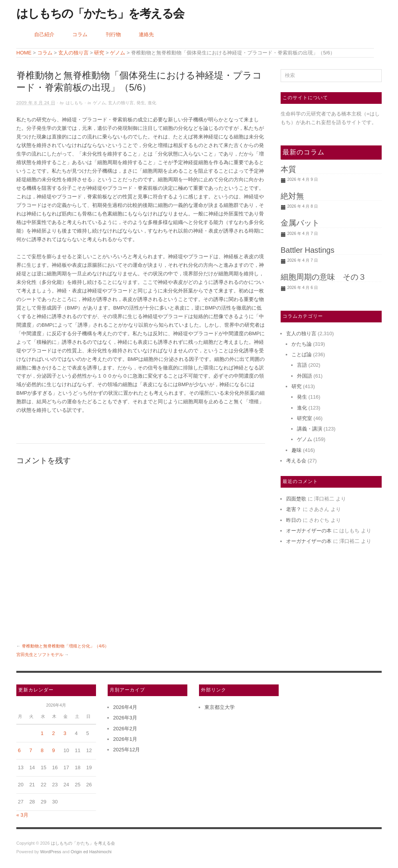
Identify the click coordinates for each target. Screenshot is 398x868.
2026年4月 (125, 707)
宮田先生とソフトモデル (40, 654)
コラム (80, 34)
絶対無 (292, 196)
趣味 (297, 450)
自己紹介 (44, 34)
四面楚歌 (296, 499)
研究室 (305, 418)
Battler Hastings (307, 250)
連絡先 (146, 34)
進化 (152, 103)
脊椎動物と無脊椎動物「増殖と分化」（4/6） (65, 646)
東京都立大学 (220, 707)
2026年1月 (125, 739)
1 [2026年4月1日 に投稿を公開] (42, 733)
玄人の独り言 (121, 103)
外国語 (305, 376)
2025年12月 (127, 750)
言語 (302, 365)
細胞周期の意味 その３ (323, 277)
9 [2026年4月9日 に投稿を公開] (53, 750)
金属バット (300, 223)
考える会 (296, 461)
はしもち (74, 103)
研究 (297, 386)
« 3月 (22, 815)
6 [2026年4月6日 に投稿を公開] (19, 750)
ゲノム (99, 103)
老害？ (294, 509)
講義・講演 (310, 429)
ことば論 (302, 354)
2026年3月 (125, 718)
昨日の (294, 520)
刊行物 (113, 34)
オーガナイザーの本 (309, 531)
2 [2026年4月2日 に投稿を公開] (53, 733)
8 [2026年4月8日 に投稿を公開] (42, 750)
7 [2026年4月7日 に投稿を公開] (31, 750)
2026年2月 (125, 729)
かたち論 (302, 344)
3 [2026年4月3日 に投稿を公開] (65, 733)
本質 (288, 169)
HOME (24, 53)
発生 (141, 103)
